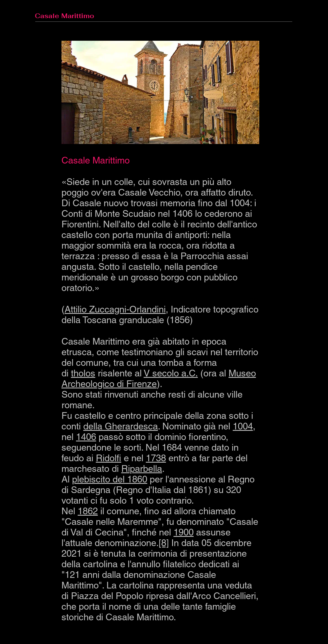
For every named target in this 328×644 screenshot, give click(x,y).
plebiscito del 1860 (110, 479)
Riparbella (142, 468)
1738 (156, 458)
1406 (86, 437)
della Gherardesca (121, 426)
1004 (243, 426)
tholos (83, 373)
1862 (88, 511)
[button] (160, 92)
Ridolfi (109, 458)
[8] (164, 543)
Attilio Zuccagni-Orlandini (115, 309)
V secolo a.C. (171, 373)
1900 (184, 532)
